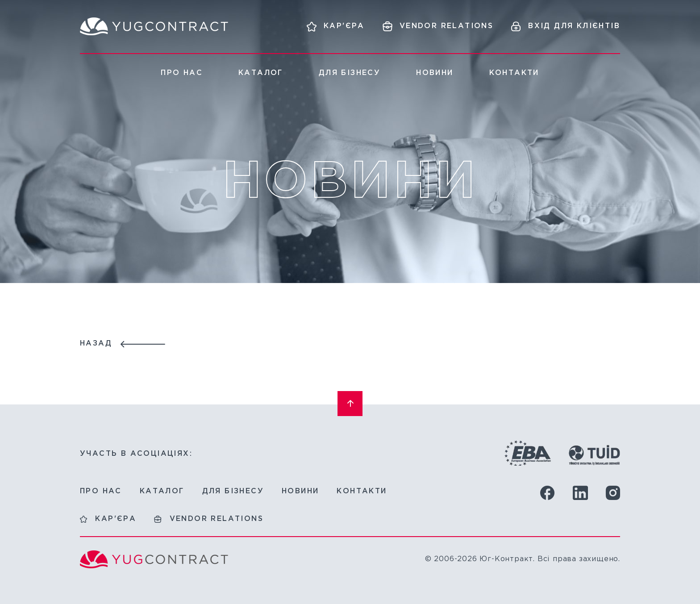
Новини (435, 73)
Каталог (261, 73)
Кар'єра (116, 519)
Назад (96, 344)
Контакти (514, 73)
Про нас (182, 73)
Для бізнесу (350, 73)
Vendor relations (217, 519)
